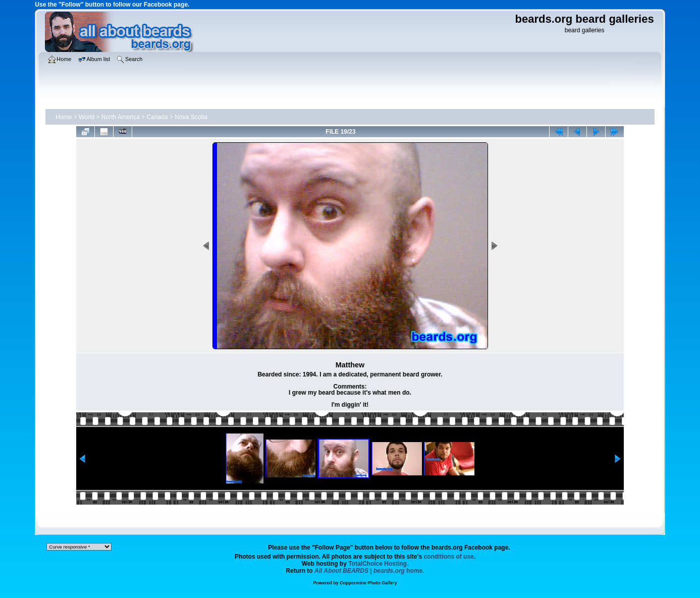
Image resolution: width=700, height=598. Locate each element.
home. (369, 571)
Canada (157, 117)
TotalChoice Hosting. (378, 564)
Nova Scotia (191, 117)
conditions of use (448, 557)
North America (121, 117)
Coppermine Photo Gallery (368, 583)
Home (64, 117)
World (87, 117)
